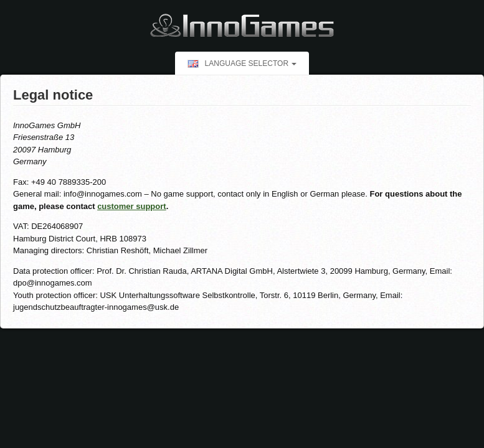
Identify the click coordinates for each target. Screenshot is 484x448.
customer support (132, 206)
